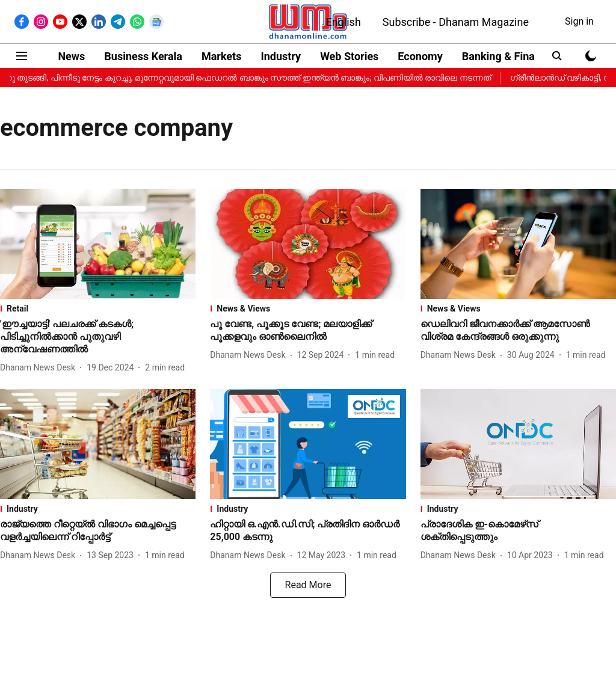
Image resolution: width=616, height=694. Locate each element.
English (343, 22)
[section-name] (98, 309)
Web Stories (349, 56)
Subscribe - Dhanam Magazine (456, 22)
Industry (281, 56)
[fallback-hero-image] (98, 244)
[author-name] (40, 368)
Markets (221, 56)
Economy (420, 56)
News (71, 56)
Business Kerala (143, 56)
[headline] (98, 337)
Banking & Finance (507, 56)
